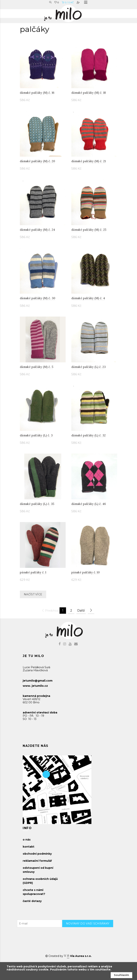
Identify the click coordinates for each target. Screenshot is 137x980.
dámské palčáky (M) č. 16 (37, 93)
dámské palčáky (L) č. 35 (37, 504)
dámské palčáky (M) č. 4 (88, 298)
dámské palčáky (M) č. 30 (37, 298)
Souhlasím (121, 975)
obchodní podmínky (37, 854)
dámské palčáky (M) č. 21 (89, 161)
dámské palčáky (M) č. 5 (37, 367)
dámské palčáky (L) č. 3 (36, 435)
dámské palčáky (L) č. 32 (89, 435)
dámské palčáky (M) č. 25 (89, 230)
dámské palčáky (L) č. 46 (89, 504)
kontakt (29, 847)
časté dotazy (32, 901)
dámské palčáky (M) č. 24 (37, 230)
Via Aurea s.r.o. (78, 956)
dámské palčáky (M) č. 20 (37, 161)
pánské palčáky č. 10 (85, 572)
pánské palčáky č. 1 (33, 572)
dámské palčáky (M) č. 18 (89, 93)
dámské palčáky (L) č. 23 (89, 367)
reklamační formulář (37, 861)
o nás (27, 840)
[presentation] (91, 935)
